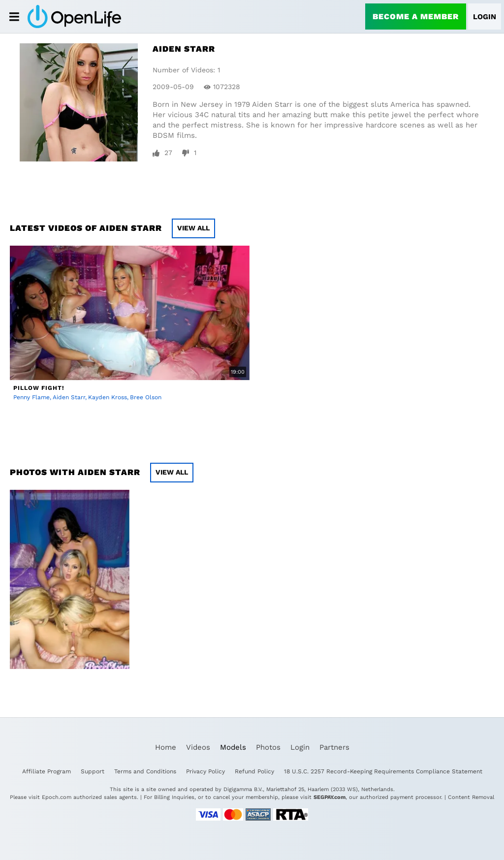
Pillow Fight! (39, 388)
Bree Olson (146, 397)
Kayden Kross (108, 397)
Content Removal (471, 797)
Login (485, 17)
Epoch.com (57, 797)
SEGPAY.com (330, 797)
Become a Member (416, 16)
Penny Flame (31, 397)
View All (193, 228)
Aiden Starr (69, 397)
